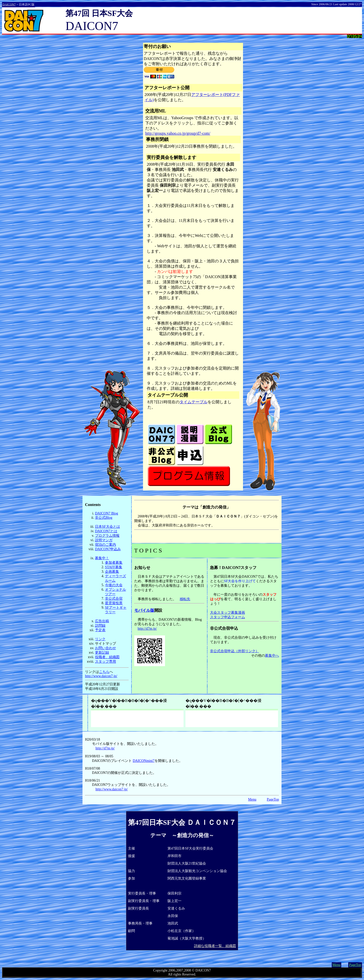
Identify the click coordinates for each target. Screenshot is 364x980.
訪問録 (100, 626)
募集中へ (272, 656)
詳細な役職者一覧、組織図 (215, 946)
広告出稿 (102, 621)
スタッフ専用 (105, 662)
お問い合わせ (105, 648)
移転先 (185, 599)
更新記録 (102, 653)
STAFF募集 (114, 567)
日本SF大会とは (107, 527)
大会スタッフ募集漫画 (227, 613)
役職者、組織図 (107, 657)
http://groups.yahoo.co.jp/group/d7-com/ (178, 133)
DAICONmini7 (144, 761)
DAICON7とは (106, 531)
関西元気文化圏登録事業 (187, 878)
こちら (104, 672)
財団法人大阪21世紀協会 (187, 863)
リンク (100, 639)
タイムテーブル (193, 402)
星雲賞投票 (114, 603)
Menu (252, 799)
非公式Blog (104, 518)
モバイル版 (144, 610)
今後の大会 (114, 585)
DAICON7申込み (108, 549)
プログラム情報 (107, 536)
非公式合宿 (114, 599)
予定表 (100, 630)
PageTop (273, 799)
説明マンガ (104, 540)
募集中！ (102, 558)
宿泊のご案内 (105, 545)
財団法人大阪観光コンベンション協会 (197, 871)
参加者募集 (114, 563)
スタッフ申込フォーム (227, 617)
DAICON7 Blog (106, 513)
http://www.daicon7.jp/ (101, 676)
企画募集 (112, 572)
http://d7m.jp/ (147, 629)
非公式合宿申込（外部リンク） (234, 651)
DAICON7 (9, 4)
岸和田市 (174, 856)
